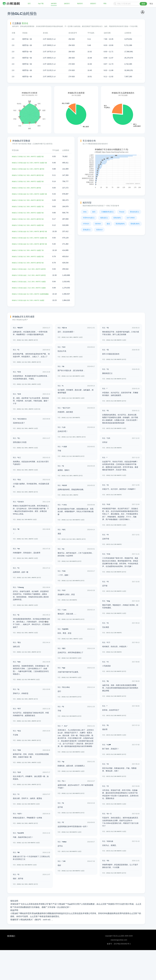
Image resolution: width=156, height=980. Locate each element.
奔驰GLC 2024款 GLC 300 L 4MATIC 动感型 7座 (30, 215)
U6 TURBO (131, 218)
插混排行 (93, 4)
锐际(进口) (104, 218)
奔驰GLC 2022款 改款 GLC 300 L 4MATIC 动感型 (31, 330)
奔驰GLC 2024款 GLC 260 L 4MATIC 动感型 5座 (30, 233)
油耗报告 (54, 4)
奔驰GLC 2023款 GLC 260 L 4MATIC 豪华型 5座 (30, 279)
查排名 (25, 23)
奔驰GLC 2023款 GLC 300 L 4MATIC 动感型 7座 (30, 267)
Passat (122, 212)
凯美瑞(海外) (120, 224)
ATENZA (86, 224)
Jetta (85, 212)
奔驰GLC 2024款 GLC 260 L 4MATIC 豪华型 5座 (30, 227)
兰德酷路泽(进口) (107, 212)
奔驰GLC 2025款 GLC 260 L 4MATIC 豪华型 (29, 193)
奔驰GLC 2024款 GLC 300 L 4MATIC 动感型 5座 (30, 221)
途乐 (94, 212)
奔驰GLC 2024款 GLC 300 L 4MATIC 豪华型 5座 (30, 208)
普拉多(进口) (135, 212)
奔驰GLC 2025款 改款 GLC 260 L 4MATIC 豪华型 (31, 174)
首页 (29, 4)
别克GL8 (99, 230)
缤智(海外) (117, 218)
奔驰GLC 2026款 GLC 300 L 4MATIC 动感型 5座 (30, 159)
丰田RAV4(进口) (89, 218)
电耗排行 (80, 4)
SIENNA (98, 224)
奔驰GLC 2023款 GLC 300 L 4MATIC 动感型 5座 (30, 273)
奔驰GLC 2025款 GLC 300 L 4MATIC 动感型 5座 (30, 187)
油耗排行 (67, 4)
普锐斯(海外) (135, 224)
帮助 (105, 4)
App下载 (41, 4)
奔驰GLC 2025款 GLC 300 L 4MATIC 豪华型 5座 (30, 181)
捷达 (108, 224)
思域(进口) (87, 230)
